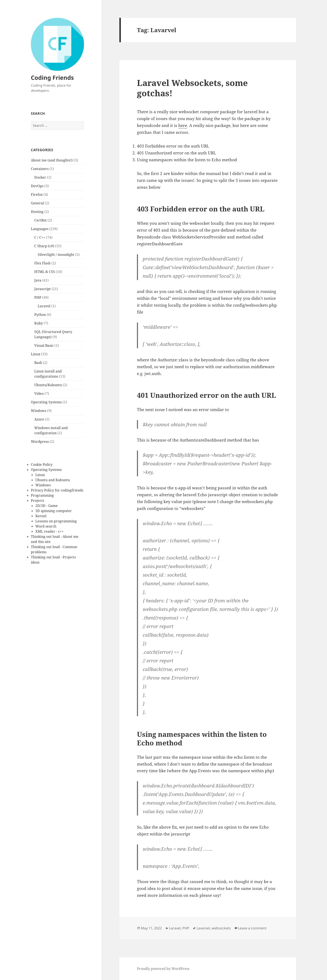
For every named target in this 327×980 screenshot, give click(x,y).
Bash (38, 363)
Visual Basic (44, 345)
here (183, 125)
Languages (40, 229)
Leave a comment (252, 928)
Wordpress (40, 442)
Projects (37, 501)
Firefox (37, 194)
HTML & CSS (45, 272)
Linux (36, 354)
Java (38, 280)
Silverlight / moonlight (56, 255)
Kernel (41, 516)
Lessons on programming (56, 521)
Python (40, 315)
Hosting (37, 212)
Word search (46, 526)
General (37, 203)
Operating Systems (46, 402)
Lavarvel (203, 928)
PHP (38, 297)
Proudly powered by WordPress (163, 969)
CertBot (40, 220)
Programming (42, 495)
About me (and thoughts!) (52, 160)
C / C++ (40, 237)
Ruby (39, 323)
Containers (40, 169)
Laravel (44, 306)
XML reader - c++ (49, 531)
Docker (40, 177)
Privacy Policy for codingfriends (57, 490)
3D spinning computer (54, 511)
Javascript (43, 289)
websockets (221, 928)
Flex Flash (42, 263)
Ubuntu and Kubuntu (53, 480)
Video (39, 394)
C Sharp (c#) (44, 246)
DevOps (37, 186)
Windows (39, 411)
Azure (39, 419)
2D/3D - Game (46, 506)
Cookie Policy (42, 464)
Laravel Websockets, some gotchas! (192, 88)
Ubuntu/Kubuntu (48, 385)
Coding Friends (52, 78)
